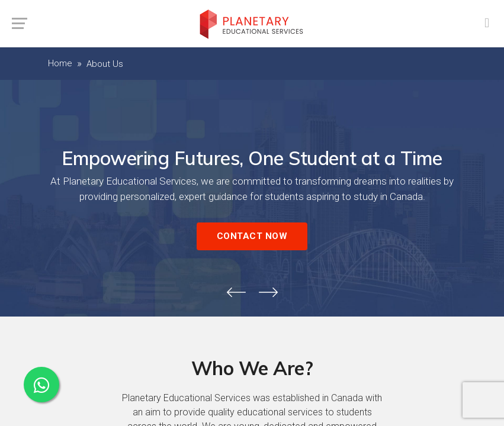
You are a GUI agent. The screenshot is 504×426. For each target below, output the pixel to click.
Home (60, 63)
